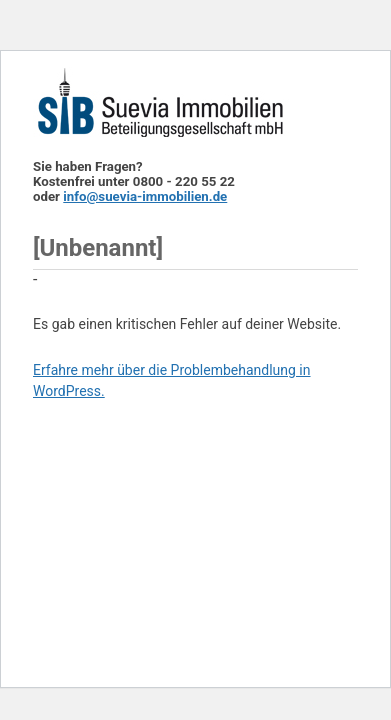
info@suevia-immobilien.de (145, 196)
